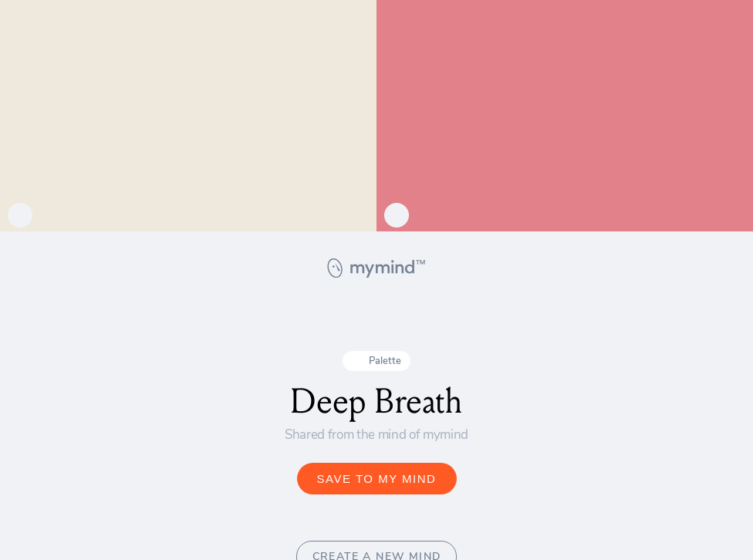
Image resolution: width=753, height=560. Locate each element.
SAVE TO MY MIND (377, 479)
